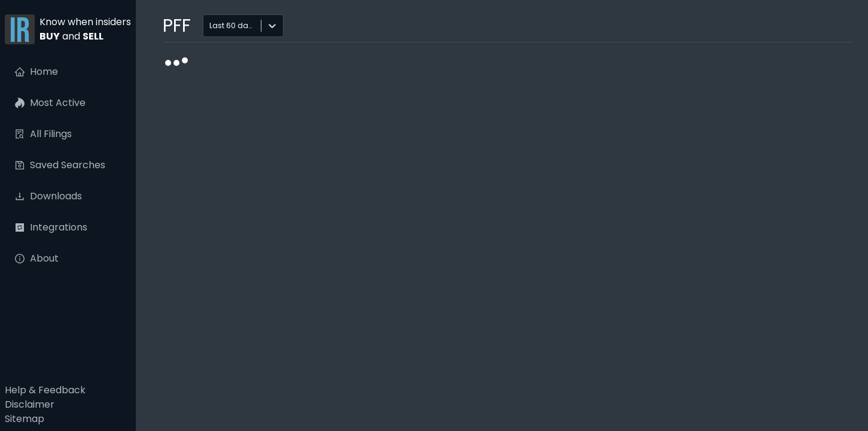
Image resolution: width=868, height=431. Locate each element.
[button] (68, 31)
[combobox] (211, 26)
